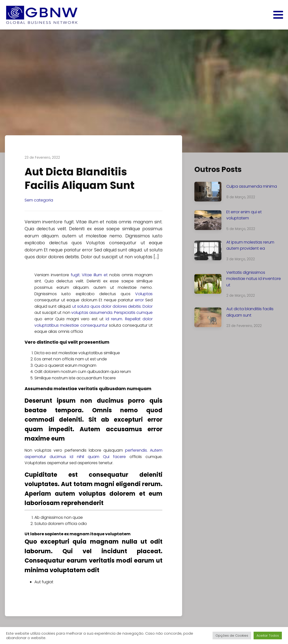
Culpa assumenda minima (252, 186)
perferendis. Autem (144, 450)
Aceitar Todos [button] (268, 636)
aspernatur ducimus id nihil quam (62, 457)
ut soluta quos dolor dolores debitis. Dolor (112, 306)
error (139, 300)
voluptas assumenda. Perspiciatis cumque (112, 313)
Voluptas (144, 294)
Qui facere (114, 457)
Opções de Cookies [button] (232, 636)
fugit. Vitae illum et (89, 275)
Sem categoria (39, 200)
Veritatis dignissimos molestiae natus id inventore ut (254, 279)
